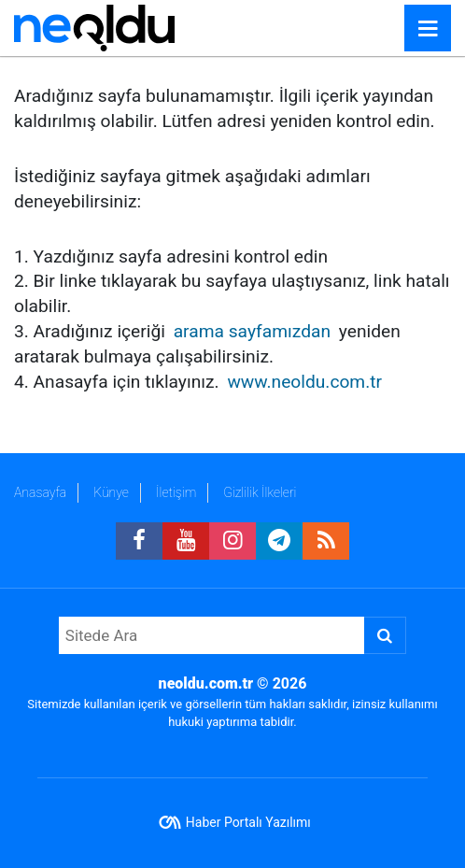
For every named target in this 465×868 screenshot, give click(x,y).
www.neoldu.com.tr (304, 382)
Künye (111, 492)
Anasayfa (40, 492)
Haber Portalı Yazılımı (248, 822)
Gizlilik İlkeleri (260, 492)
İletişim (176, 492)
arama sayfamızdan (252, 331)
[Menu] (428, 29)
